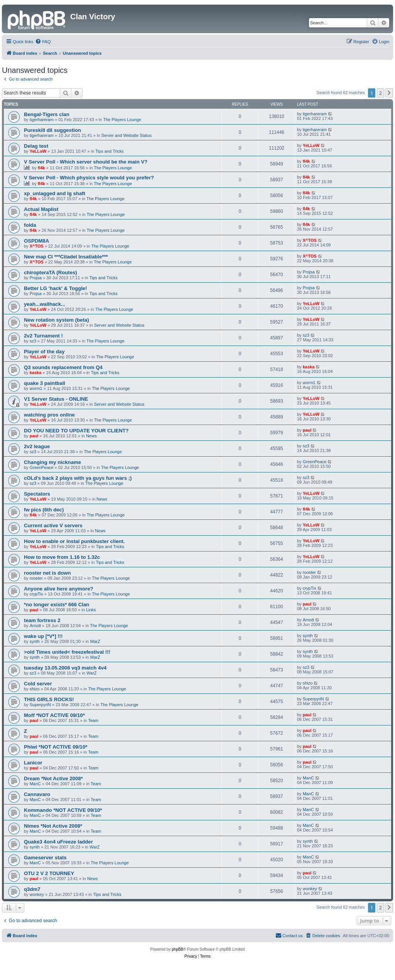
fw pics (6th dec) (44, 510)
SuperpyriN (40, 705)
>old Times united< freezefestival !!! (67, 652)
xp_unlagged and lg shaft (55, 193)
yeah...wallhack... (45, 304)
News (91, 436)
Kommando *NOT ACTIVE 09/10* (63, 810)
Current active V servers (53, 525)
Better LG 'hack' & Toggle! (56, 288)
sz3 (33, 341)
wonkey (37, 894)
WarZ (95, 641)
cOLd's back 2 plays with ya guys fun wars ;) (78, 478)
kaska (36, 373)
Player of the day (44, 352)
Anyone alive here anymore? (59, 589)
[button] (389, 93)
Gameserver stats (45, 858)
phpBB (177, 949)
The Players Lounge (122, 120)
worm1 (36, 388)
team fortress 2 (42, 620)
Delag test (36, 146)
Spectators (37, 494)
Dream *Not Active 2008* (53, 778)
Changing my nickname (52, 462)
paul (34, 436)
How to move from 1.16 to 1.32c (62, 557)
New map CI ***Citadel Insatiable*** (66, 257)
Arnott (35, 626)
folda (30, 225)
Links (91, 610)
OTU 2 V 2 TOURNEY (49, 873)
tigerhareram (42, 120)
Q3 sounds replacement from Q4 (63, 367)
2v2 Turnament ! (43, 336)
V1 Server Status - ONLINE (56, 399)
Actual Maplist (41, 209)
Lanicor (33, 763)
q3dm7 (32, 889)
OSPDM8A (36, 241)
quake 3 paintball (45, 383)
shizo (35, 689)
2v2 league (37, 446)
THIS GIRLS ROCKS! (49, 699)
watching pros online (49, 415)
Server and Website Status (127, 135)
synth (35, 641)
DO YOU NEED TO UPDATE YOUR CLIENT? (76, 431)
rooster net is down (47, 573)
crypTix (36, 594)
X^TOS (37, 246)
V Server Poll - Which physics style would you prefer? (89, 178)
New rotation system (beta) (57, 320)
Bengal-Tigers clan (47, 114)
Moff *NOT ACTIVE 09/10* (54, 715)
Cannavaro (37, 794)
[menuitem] (43, 42)
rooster (36, 578)
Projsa (36, 278)
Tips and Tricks (110, 151)
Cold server (38, 684)
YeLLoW (38, 151)
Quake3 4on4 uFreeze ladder (58, 842)
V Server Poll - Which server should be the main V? (86, 162)
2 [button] (381, 93)
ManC (35, 784)
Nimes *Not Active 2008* (53, 826)
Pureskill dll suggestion (52, 130)
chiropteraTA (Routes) (51, 272)
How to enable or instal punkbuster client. (74, 541)
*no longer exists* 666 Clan (57, 605)
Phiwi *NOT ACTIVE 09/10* (56, 747)
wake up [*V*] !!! (43, 636)
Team (93, 720)
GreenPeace (42, 467)
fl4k (41, 168)
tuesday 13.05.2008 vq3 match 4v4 (65, 668)
